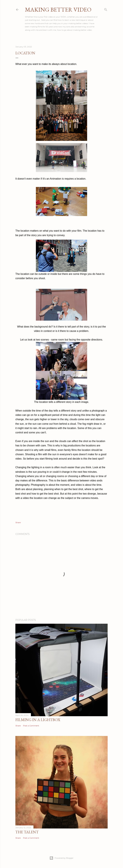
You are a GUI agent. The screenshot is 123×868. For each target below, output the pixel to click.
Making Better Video (58, 10)
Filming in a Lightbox (38, 720)
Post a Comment (31, 726)
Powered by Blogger (61, 858)
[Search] (106, 9)
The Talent (27, 832)
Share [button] (18, 522)
